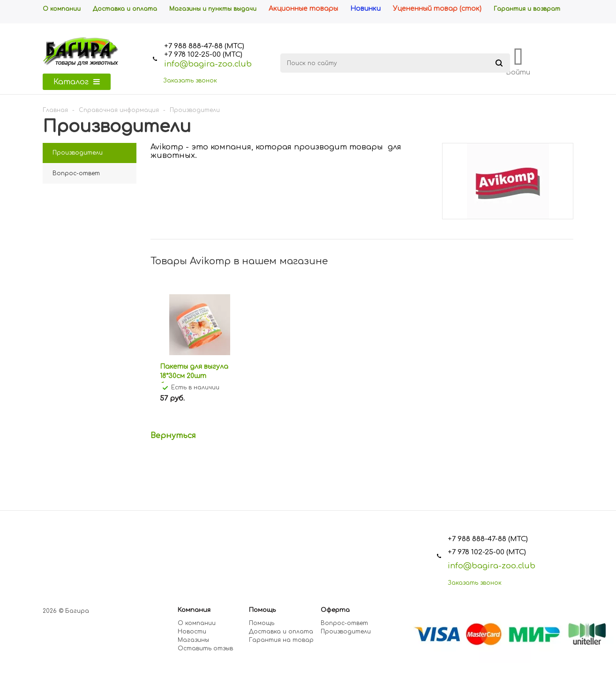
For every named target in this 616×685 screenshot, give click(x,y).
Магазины (193, 640)
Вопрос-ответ (344, 623)
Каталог (77, 82)
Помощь (262, 610)
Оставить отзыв (205, 648)
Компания (194, 610)
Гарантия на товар (281, 640)
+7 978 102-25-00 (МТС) (203, 55)
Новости (192, 632)
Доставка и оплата (281, 632)
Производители (346, 632)
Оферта (335, 610)
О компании (197, 623)
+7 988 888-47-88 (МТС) (204, 46)
